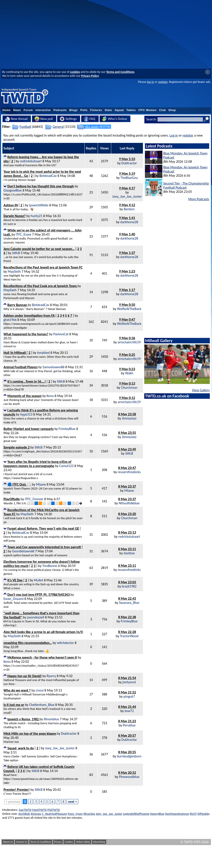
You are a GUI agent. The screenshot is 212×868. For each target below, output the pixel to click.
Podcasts (60, 110)
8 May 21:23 (127, 721)
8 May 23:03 (127, 582)
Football (25, 127)
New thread (16, 119)
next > (72, 802)
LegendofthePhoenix (136, 814)
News (17, 110)
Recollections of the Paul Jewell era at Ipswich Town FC (43, 267)
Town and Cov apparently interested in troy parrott (44, 547)
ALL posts (92, 127)
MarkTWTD (39, 810)
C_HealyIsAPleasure (54, 814)
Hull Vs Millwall (15, 353)
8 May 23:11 (127, 549)
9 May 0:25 (127, 355)
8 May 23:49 (127, 449)
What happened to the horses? (26, 334)
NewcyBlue (157, 814)
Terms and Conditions (120, 72)
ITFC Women (147, 110)
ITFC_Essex (23, 234)
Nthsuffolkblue (129, 503)
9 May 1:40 (127, 234)
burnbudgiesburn (129, 756)
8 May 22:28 (127, 632)
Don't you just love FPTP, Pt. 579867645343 (39, 595)
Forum (28, 110)
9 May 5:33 (127, 159)
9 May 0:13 (127, 383)
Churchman (129, 388)
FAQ (89, 119)
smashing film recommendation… (28, 643)
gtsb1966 (10, 320)
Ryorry (51, 676)
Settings (68, 119)
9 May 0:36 (127, 338)
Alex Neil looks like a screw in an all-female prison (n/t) (43, 632)
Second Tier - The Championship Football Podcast (186, 185)
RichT (193, 814)
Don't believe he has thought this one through (41, 186)
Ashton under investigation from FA (29, 316)
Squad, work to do (21, 748)
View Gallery (201, 390)
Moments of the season (25, 396)
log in (150, 82)
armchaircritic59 (129, 342)
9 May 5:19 (127, 174)
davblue (129, 553)
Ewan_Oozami (14, 599)
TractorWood (129, 636)
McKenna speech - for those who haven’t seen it (42, 657)
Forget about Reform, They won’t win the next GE (43, 528)
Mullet (39, 580)
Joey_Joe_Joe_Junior (127, 196)
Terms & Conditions (41, 842)
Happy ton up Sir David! (25, 676)
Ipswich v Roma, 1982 (23, 719)
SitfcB (16, 253)
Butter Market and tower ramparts (29, 429)
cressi (40, 690)
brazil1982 (129, 586)
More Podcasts (199, 199)
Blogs (73, 110)
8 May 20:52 (127, 773)
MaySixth (14, 271)
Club (162, 110)
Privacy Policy (90, 76)
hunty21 (36, 216)
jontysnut (129, 682)
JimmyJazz (129, 418)
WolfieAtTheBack (129, 309)
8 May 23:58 (127, 414)
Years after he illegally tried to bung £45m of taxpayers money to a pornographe (37, 464)
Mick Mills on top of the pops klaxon (30, 734)
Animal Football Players (21, 367)
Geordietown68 (23, 551)
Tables (131, 110)
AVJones (36, 814)
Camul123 (66, 466)
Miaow (41, 484)
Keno (50, 396)
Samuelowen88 (54, 367)
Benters (129, 209)
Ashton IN (11, 205)
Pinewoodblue (129, 777)
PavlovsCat (61, 334)
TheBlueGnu (129, 178)
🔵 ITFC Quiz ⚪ (19, 484)
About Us (8, 842)
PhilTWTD (54, 810)
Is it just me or (14, 705)
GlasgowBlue (13, 190)
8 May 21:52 (127, 692)
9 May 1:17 (127, 290)
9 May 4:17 (127, 188)
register (163, 82)
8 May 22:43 (127, 598)
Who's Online (114, 119)
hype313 (26, 414)
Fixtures (96, 110)
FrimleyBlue (67, 429)
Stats (108, 110)
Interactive (43, 110)
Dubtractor (129, 163)
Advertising (99, 842)
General (58, 127)
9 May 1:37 (127, 253)
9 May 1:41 (127, 218)
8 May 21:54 (127, 678)
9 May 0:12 (127, 398)
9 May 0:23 (127, 369)
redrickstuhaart (31, 161)
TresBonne (50, 566)
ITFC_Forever (34, 499)
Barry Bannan (18, 305)
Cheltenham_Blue (42, 705)
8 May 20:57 (127, 735)
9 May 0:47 (127, 319)
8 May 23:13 (127, 532)
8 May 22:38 (127, 617)
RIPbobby (204, 814)
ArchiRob (24, 814)
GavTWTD (25, 810)
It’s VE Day (15, 580)
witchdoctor (65, 643)
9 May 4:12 (127, 205)
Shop (172, 110)
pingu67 (129, 696)
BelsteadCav (48, 176)
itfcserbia (89, 814)
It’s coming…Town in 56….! (27, 381)
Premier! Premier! (17, 790)
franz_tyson (75, 814)
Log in (174, 135)
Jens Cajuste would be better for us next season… (39, 249)
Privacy (58, 842)
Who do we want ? (17, 690)
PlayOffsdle (12, 499)
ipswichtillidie (39, 205)
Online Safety (83, 842)
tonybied (43, 353)
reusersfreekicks (129, 472)
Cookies (69, 842)
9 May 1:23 (127, 271)
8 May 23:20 (127, 514)
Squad (119, 110)
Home (7, 110)
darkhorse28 (129, 222)
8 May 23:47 (127, 468)
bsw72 (129, 711)
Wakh (129, 373)
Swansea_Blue (129, 603)
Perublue (129, 725)
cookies (75, 72)
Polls (84, 110)
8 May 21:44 (127, 707)
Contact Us (22, 842)
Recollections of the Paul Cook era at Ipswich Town (40, 286)
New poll (44, 119)
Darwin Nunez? (15, 216)
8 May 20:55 (127, 752)
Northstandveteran (177, 814)
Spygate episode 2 (17, 447)
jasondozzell (36, 617)
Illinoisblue (51, 719)
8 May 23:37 (127, 486)
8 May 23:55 (127, 433)
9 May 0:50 (127, 305)
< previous (13, 802)
